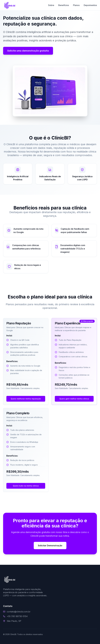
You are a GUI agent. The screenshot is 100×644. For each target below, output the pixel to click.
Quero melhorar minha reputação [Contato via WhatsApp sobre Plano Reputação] (26, 399)
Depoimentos (90, 5)
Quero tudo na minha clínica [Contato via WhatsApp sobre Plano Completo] (26, 486)
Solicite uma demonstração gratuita (28, 51)
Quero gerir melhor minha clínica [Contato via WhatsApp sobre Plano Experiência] (74, 399)
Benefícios (64, 5)
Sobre (51, 5)
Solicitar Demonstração (50, 546)
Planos (76, 5)
